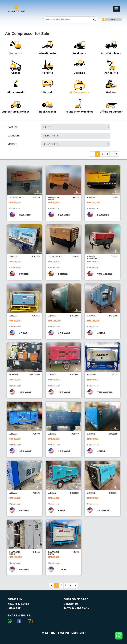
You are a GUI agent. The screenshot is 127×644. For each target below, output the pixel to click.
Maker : (12, 144)
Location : (14, 136)
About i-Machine (18, 604)
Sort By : (13, 127)
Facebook (14, 608)
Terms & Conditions (76, 608)
